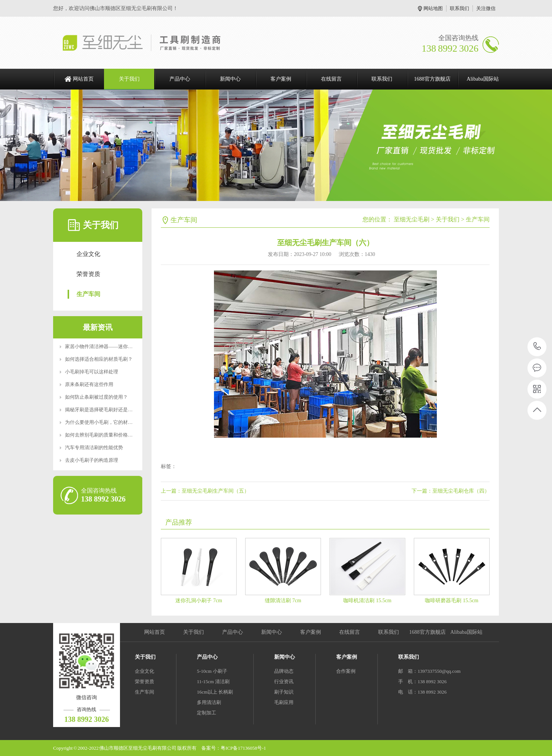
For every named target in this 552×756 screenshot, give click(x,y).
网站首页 (83, 79)
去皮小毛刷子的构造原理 (92, 460)
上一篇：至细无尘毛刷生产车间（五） (205, 491)
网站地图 (433, 8)
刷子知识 (284, 692)
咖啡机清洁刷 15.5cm (367, 601)
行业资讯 (284, 682)
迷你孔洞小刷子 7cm (199, 601)
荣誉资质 (88, 274)
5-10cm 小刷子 (212, 671)
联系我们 (460, 8)
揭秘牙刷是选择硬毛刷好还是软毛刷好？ (108, 410)
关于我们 (129, 79)
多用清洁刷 (209, 702)
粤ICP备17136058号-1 (243, 748)
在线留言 (331, 79)
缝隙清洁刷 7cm (283, 601)
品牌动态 (284, 671)
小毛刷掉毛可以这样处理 (92, 372)
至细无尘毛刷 (412, 219)
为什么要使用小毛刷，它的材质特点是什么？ (113, 422)
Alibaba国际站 (483, 79)
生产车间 (88, 294)
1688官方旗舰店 (432, 79)
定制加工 (207, 713)
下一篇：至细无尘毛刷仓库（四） (451, 491)
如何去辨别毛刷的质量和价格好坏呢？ (106, 435)
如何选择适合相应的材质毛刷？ (99, 359)
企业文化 (88, 254)
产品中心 (180, 79)
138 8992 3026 (537, 347)
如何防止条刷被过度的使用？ (96, 397)
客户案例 (281, 79)
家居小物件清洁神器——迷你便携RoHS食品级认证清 (122, 346)
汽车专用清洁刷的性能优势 (94, 447)
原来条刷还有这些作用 (89, 384)
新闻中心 (230, 79)
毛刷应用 (284, 702)
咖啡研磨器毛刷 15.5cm (452, 601)
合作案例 (346, 671)
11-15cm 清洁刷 (213, 682)
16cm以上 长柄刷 (215, 692)
